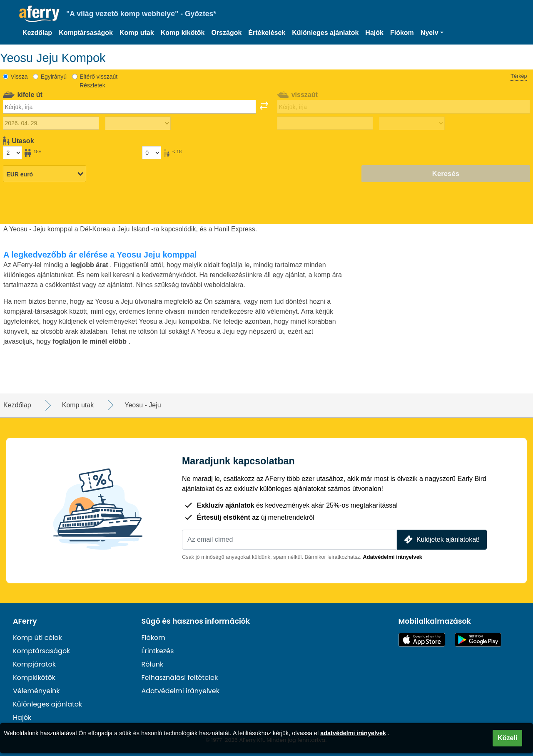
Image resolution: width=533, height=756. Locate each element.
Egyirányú (54, 77)
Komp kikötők (183, 33)
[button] (432, 33)
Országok (226, 33)
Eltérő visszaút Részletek (98, 81)
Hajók (374, 33)
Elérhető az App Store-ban (422, 640)
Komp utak (137, 33)
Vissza (19, 77)
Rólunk (153, 664)
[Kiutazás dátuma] (51, 123)
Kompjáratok (34, 664)
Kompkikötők (34, 678)
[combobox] (130, 107)
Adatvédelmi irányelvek (393, 557)
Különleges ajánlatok (325, 33)
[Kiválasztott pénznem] (45, 174)
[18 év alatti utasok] (152, 153)
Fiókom (402, 33)
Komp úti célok (37, 638)
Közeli (507, 738)
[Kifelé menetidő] (138, 124)
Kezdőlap (37, 33)
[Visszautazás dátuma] (325, 123)
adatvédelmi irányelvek (353, 733)
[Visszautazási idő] (412, 124)
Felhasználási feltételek (180, 678)
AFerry (25, 621)
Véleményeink (36, 691)
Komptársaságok (86, 33)
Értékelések (267, 33)
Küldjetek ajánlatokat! (441, 539)
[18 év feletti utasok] (12, 153)
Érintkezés (158, 651)
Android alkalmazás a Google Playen (478, 640)
